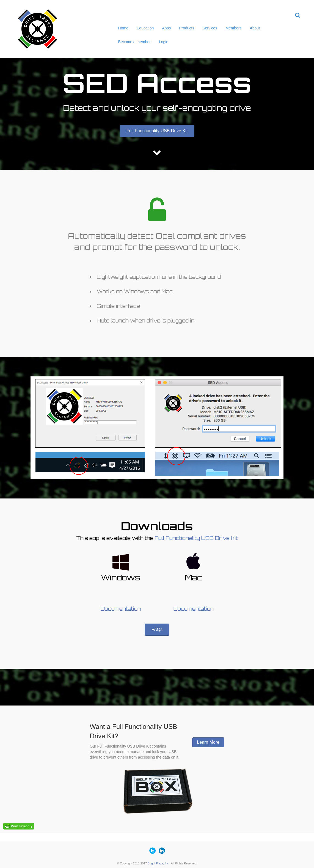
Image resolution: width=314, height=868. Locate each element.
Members (233, 28)
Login (164, 42)
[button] (157, 131)
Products (187, 28)
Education (145, 28)
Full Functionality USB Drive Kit (196, 538)
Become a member (134, 42)
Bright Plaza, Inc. (159, 863)
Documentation (121, 609)
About (255, 28)
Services (210, 28)
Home (123, 28)
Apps (166, 28)
